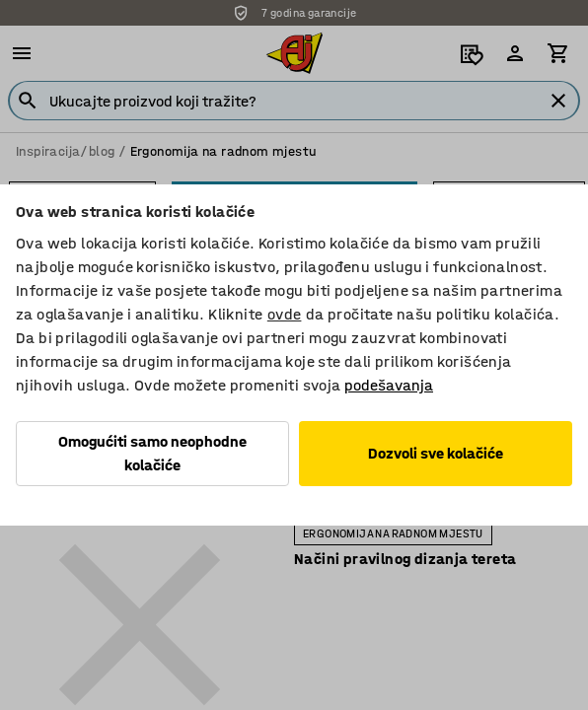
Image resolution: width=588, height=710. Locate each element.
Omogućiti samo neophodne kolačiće (152, 453)
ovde (285, 314)
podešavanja (389, 385)
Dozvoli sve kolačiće (436, 453)
